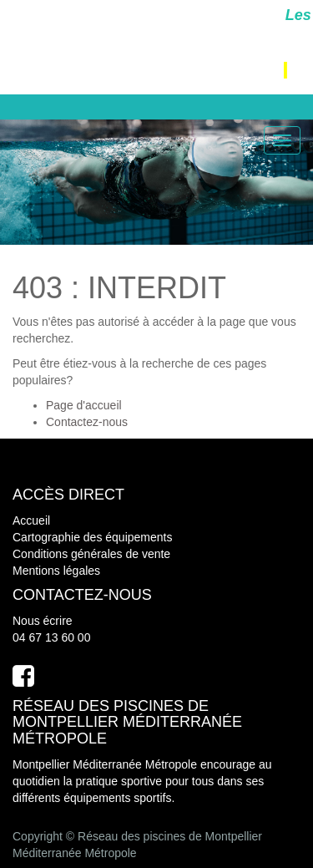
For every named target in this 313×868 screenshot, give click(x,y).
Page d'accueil (84, 405)
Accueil (31, 520)
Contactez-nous (87, 422)
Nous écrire (43, 621)
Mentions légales (56, 571)
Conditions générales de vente (91, 554)
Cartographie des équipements (92, 537)
